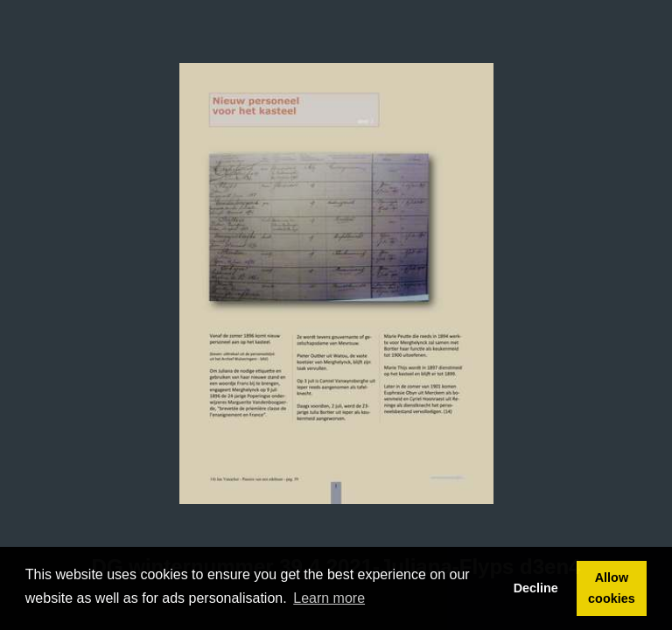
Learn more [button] (329, 598)
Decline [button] (536, 588)
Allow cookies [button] (612, 588)
